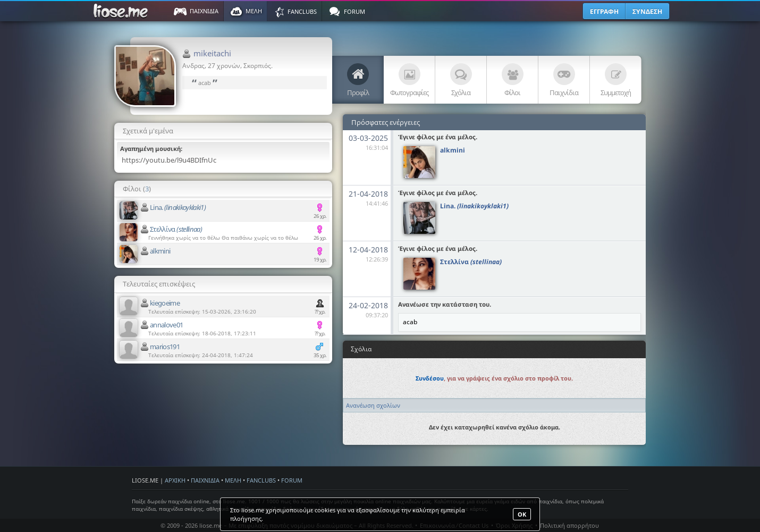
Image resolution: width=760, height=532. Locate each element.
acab (205, 83)
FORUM (292, 480)
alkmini (160, 251)
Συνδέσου (430, 378)
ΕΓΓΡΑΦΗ (604, 11)
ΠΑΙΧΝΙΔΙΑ (205, 480)
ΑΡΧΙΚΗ (175, 480)
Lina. (178, 207)
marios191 (165, 347)
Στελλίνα (176, 229)
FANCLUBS (261, 480)
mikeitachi (212, 53)
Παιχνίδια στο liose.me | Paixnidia (122, 11)
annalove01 (167, 325)
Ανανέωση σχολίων (373, 405)
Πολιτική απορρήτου (569, 525)
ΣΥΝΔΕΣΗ (647, 11)
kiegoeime (165, 303)
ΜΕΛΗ (233, 480)
